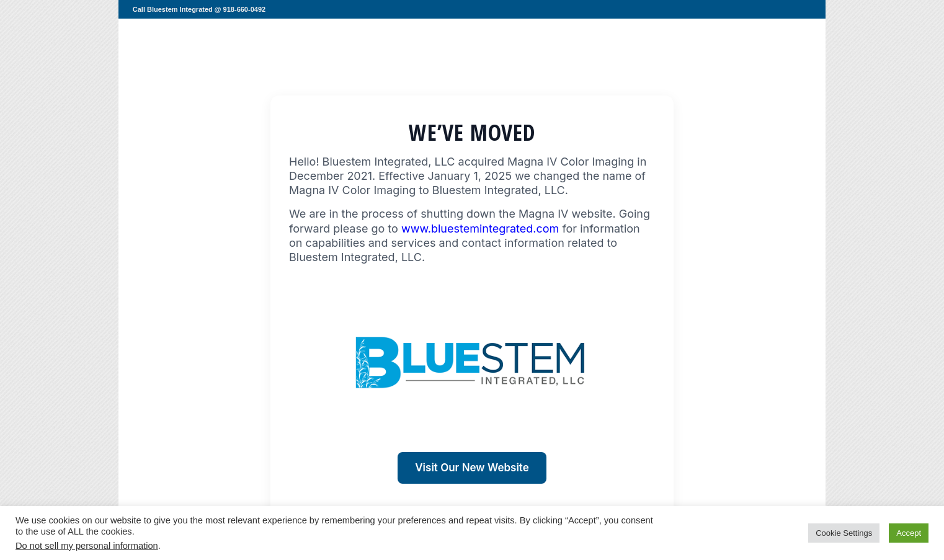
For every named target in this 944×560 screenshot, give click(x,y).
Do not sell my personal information (87, 546)
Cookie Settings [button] (844, 533)
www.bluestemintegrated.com (480, 229)
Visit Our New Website (472, 468)
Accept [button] (909, 533)
